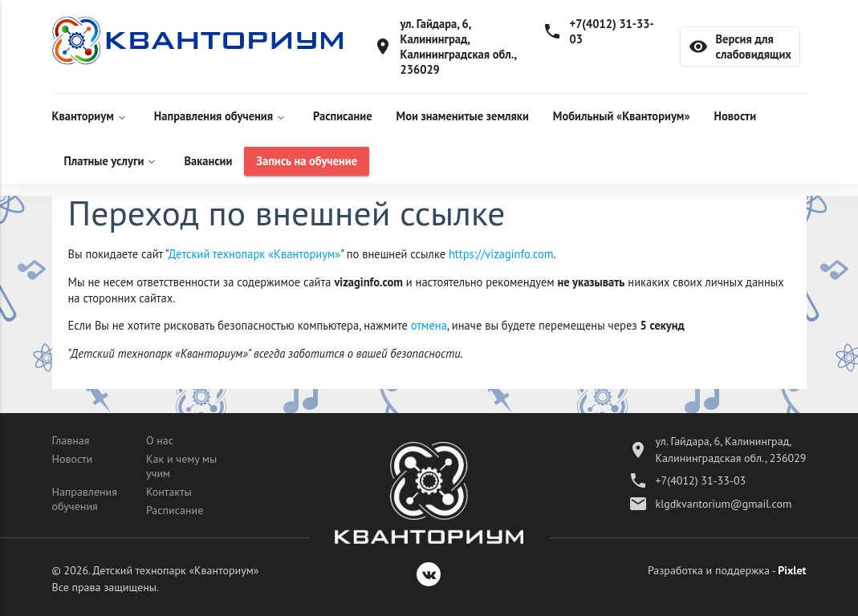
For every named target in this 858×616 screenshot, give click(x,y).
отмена (429, 325)
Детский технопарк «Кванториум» (255, 254)
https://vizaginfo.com (501, 254)
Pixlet (792, 570)
